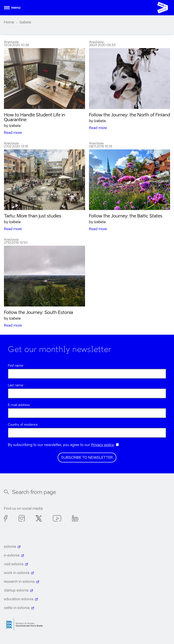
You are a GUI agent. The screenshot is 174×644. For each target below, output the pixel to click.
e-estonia (12, 556)
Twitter (39, 519)
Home (9, 23)
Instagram (22, 519)
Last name (16, 385)
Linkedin (75, 519)
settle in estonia (17, 608)
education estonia (19, 599)
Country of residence (23, 425)
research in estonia (19, 582)
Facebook (6, 519)
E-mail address (19, 405)
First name (16, 366)
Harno (26, 625)
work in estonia (17, 573)
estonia (10, 547)
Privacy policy (103, 445)
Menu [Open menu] (16, 8)
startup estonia (16, 591)
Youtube (57, 519)
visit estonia (14, 564)
